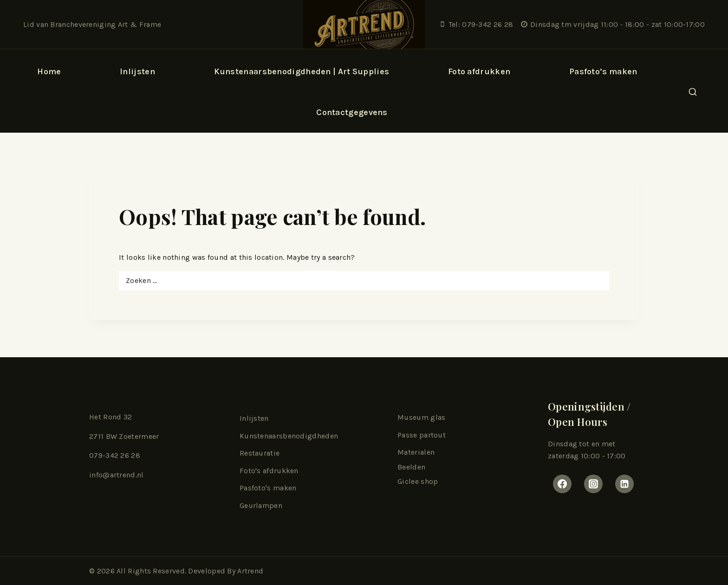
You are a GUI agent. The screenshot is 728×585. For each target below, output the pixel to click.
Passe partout (422, 435)
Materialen (416, 452)
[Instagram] (593, 484)
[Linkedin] (624, 484)
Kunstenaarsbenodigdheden (289, 436)
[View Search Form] (693, 92)
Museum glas (421, 417)
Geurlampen (261, 505)
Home (49, 71)
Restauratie (260, 453)
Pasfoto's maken (268, 488)
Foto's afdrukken (269, 471)
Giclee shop (418, 481)
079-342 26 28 (115, 455)
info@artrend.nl (117, 475)
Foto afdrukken (479, 71)
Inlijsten (254, 418)
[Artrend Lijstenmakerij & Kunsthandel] (364, 24)
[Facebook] (562, 484)
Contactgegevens (352, 112)
